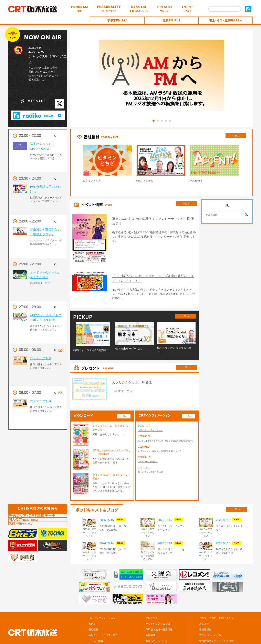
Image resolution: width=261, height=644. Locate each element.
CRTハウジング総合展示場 (153, 460)
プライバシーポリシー (211, 617)
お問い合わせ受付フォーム (153, 412)
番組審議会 (205, 611)
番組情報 (93, 611)
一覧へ (236, 136)
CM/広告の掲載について (212, 628)
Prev (72, 164)
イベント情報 (96, 623)
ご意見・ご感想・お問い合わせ (216, 600)
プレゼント (152, 600)
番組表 (92, 605)
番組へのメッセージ (157, 623)
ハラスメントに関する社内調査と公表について (164, 438)
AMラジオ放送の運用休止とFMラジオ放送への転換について (166, 425)
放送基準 (204, 605)
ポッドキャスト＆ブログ (159, 605)
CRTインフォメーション (102, 600)
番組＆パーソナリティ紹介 (103, 617)
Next (251, 164)
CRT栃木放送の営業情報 (159, 611)
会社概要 (150, 617)
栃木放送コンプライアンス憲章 (216, 623)
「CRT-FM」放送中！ (150, 449)
